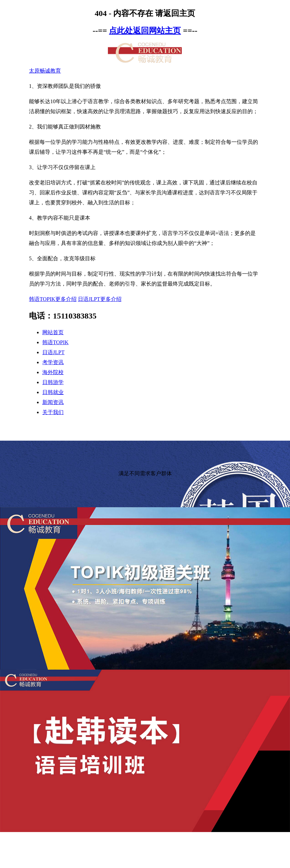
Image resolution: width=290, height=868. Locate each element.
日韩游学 (53, 382)
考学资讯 (53, 362)
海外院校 (53, 372)
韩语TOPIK (55, 342)
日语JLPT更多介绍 (100, 299)
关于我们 (53, 412)
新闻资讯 (53, 402)
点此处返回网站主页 (145, 31)
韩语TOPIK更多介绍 (53, 299)
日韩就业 (53, 392)
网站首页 (53, 332)
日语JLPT (53, 352)
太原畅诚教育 (45, 71)
